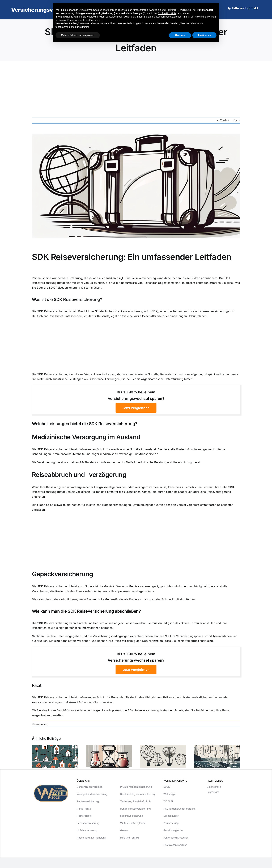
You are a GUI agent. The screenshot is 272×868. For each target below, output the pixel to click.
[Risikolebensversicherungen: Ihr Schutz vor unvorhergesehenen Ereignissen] (217, 746)
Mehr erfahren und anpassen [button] (78, 35)
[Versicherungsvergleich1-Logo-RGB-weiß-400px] (46, 7)
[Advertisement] (136, 87)
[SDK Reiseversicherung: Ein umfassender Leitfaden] (136, 186)
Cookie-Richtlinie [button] (167, 13)
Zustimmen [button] (204, 35)
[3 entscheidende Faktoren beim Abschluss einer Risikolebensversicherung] (109, 746)
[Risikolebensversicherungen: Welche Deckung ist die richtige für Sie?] (55, 746)
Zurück (225, 120)
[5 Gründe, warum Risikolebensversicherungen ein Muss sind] (163, 746)
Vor (235, 120)
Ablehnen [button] (180, 35)
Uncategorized (40, 724)
